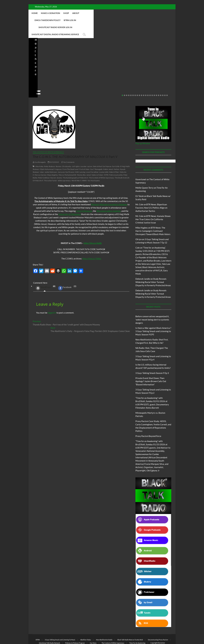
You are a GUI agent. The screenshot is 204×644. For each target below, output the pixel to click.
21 (165, 81)
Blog (38, 49)
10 (142, 81)
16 (154, 81)
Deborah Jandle (143, 265)
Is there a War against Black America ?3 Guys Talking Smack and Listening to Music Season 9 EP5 (153, 317)
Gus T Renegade (96, 155)
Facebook (65, 274)
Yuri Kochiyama (94, 167)
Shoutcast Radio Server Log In (71, 20)
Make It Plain (114, 158)
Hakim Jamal (108, 155)
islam (42, 158)
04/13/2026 (82, 72)
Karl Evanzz (70, 158)
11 (144, 81)
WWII (85, 167)
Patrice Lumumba (116, 161)
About (94, 13)
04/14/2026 (46, 72)
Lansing (82, 158)
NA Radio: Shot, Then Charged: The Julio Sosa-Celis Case (82, 64)
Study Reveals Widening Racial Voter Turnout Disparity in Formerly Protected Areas (153, 268)
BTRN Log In (136, 13)
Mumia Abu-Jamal (84, 161)
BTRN (154, 52)
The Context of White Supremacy (48, 138)
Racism (53, 164)
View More (37, 80)
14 (150, 81)
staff (35, 72)
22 (167, 81)
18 (159, 81)
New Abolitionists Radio (84, 56)
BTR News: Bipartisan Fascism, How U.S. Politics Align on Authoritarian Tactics (151, 194)
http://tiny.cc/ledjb (93, 229)
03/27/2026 (119, 72)
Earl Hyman (107, 152)
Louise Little (104, 158)
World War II (76, 167)
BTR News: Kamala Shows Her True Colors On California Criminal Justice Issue (153, 205)
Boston (59, 152)
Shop (85, 13)
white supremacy (64, 167)
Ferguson (58, 155)
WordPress (43, 274)
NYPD (106, 161)
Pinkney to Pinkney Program (75, 629)
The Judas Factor (50, 167)
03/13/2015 (53, 148)
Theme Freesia (79, 635)
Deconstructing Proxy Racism (158, 626)
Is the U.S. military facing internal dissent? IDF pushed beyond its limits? (120, 62)
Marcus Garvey (40, 161)
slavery (59, 164)
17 (156, 81)
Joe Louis (61, 158)
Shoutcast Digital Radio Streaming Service (115, 20)
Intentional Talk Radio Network (50, 629)
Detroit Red (97, 152)
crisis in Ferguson (84, 197)
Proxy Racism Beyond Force (148, 422)
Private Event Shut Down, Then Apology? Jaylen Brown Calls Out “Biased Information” (156, 62)
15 (152, 81)
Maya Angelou (52, 161)
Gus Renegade (39, 148)
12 (146, 81)
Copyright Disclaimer (158, 629)
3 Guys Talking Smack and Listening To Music (60, 626)
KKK (77, 158)
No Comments (38, 75)
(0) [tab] (45, 274)
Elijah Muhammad (47, 155)
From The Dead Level (71, 155)
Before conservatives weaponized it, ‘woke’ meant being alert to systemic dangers (152, 306)
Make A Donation (69, 13)
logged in (52, 299)
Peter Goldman (44, 164)
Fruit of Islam (84, 155)
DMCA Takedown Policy (114, 13)
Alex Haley (39, 152)
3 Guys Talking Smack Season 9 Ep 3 (152, 359)
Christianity (67, 152)
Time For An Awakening (137, 629)
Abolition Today (86, 626)
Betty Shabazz (50, 152)
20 (163, 81)
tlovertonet (141, 165)
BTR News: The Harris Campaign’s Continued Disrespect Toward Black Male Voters (153, 217)
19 (161, 81)
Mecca (61, 161)
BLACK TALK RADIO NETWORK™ (48, 635)
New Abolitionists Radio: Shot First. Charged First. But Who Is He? (46, 62)
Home (53, 13)
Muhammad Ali (70, 161)
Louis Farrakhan (92, 158)
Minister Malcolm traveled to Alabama (109, 190)
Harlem (116, 155)
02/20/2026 (156, 72)
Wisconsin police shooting (109, 197)
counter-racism (86, 152)
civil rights (76, 152)
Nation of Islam (97, 161)
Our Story (93, 629)
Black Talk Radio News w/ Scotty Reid (130, 626)
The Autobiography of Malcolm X (75, 164)
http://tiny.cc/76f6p (92, 245)
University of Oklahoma (69, 200)
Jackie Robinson (51, 158)
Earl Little (116, 152)
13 (148, 81)
